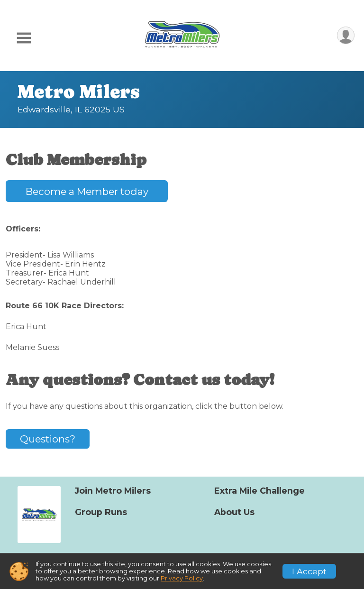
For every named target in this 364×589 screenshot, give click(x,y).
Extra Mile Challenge (259, 491)
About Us (234, 512)
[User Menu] (346, 35)
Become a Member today (87, 191)
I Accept (309, 571)
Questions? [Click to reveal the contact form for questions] (48, 439)
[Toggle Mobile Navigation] (24, 38)
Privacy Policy (182, 578)
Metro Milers (79, 92)
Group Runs (101, 512)
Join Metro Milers (113, 491)
